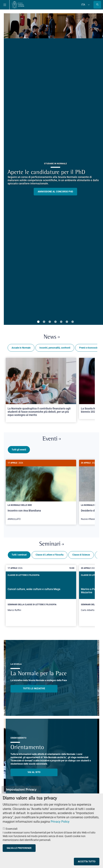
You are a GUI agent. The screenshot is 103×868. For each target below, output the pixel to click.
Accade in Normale (21, 348)
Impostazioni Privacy (21, 790)
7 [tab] (73, 322)
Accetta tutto (87, 862)
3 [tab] (50, 322)
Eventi (52, 439)
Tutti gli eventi (19, 450)
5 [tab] (61, 322)
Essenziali (12, 829)
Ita (83, 5)
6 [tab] (67, 322)
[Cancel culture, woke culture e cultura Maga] (41, 594)
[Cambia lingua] (88, 5)
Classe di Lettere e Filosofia (50, 553)
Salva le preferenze (19, 848)
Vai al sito (34, 771)
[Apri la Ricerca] (97, 5)
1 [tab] (38, 322)
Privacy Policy (60, 822)
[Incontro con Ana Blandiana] (41, 492)
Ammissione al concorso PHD (55, 192)
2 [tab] (44, 322)
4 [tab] (55, 322)
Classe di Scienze (81, 553)
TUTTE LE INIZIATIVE (34, 687)
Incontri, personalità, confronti (55, 348)
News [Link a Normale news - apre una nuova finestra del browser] (52, 337)
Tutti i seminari (19, 553)
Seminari (51, 543)
